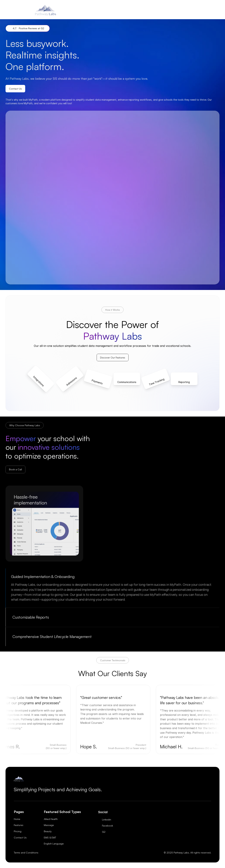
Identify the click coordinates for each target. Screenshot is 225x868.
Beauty (48, 831)
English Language (54, 844)
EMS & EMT (50, 837)
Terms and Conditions (26, 853)
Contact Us (20, 837)
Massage (49, 825)
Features (19, 825)
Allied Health (51, 819)
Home (17, 819)
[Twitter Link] (106, 820)
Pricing (18, 831)
